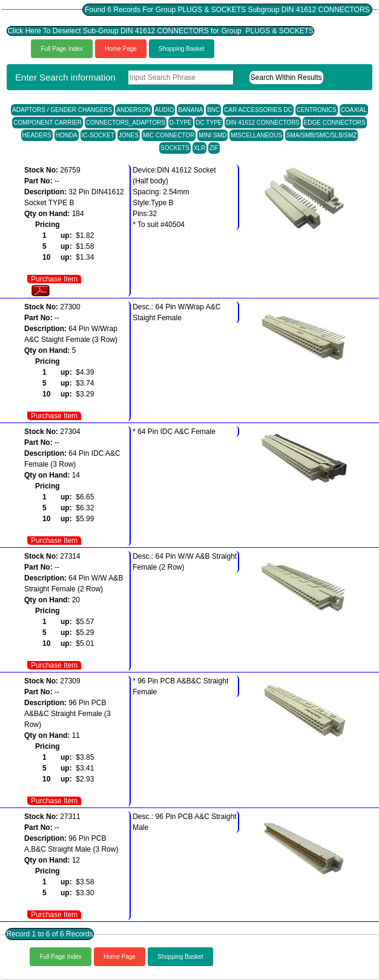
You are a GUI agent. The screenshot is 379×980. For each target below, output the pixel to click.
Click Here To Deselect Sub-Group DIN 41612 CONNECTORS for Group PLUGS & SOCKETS (160, 31)
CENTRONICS (317, 110)
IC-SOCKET (98, 135)
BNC (213, 110)
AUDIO (165, 110)
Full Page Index (62, 49)
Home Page (121, 49)
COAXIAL (354, 110)
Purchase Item (54, 279)
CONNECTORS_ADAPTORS (126, 123)
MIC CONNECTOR (169, 135)
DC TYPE (209, 123)
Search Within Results (286, 77)
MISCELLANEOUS (256, 135)
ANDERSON (133, 110)
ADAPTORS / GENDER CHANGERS (62, 110)
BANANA (190, 110)
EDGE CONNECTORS (335, 123)
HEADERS (37, 135)
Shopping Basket (182, 49)
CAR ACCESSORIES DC (258, 110)
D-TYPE (181, 123)
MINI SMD (213, 135)
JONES (129, 135)
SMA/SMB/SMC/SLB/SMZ (322, 135)
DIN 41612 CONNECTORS (263, 123)
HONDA (67, 135)
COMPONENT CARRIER (48, 123)
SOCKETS (175, 148)
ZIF (214, 148)
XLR (199, 148)
